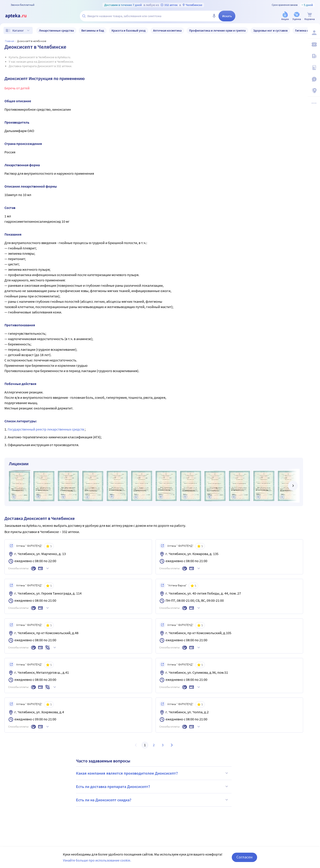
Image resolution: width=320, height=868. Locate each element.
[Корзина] (310, 16)
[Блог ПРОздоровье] (314, 56)
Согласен (244, 857)
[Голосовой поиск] (214, 16)
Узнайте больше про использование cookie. (97, 860)
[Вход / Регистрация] (314, 33)
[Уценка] (297, 16)
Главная (10, 41)
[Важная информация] (314, 79)
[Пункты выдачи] (314, 91)
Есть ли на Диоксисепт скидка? (153, 800)
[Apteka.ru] (20, 16)
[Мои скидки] (314, 44)
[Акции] (285, 16)
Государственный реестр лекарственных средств (46, 429)
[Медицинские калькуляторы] (314, 68)
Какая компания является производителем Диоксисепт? (153, 773)
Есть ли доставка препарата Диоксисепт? (153, 786)
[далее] (293, 486)
